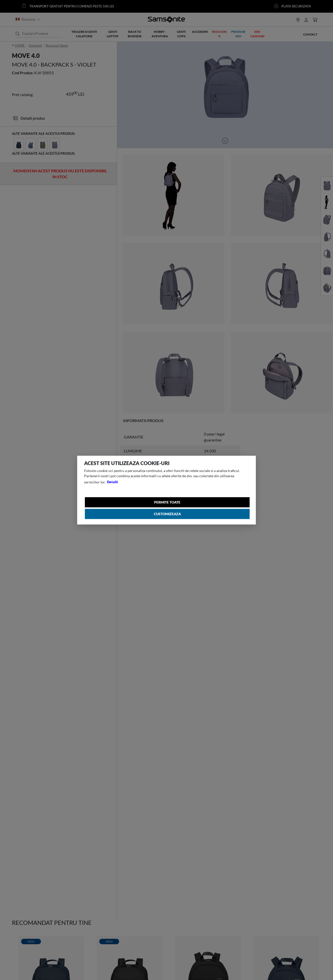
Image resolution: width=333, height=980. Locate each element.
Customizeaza (168, 514)
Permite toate (167, 502)
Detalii (113, 482)
